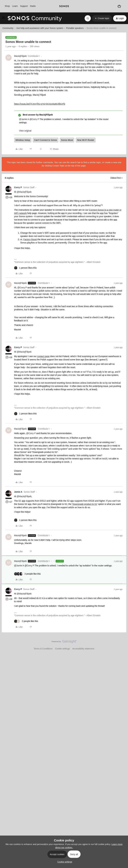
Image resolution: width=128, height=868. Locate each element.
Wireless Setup (23, 140)
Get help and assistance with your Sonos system (40, 28)
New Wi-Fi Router (86, 140)
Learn (15, 6)
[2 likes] (26, 621)
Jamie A (18, 492)
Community (8, 28)
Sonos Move (67, 140)
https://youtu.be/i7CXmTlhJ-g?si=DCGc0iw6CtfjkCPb (40, 104)
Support (24, 6)
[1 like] (25, 268)
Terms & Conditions (43, 649)
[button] (3, 19)
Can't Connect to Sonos (45, 140)
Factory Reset (30, 239)
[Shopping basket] (119, 6)
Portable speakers (75, 28)
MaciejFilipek (20, 56)
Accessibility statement (83, 649)
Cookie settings (62, 649)
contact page (43, 356)
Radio (33, 6)
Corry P (18, 187)
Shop (7, 6)
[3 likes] (27, 574)
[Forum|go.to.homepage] (35, 18)
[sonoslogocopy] (64, 6)
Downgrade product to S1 (85, 504)
